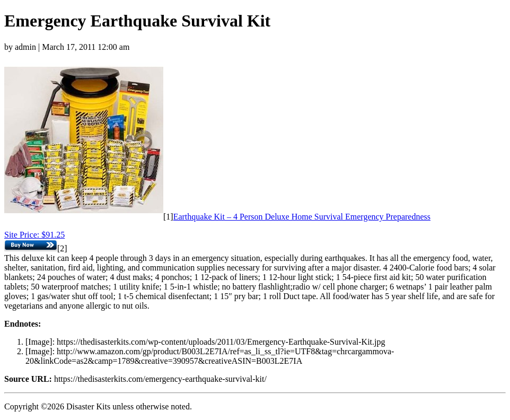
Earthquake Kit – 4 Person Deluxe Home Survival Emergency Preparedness (302, 217)
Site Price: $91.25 (34, 235)
